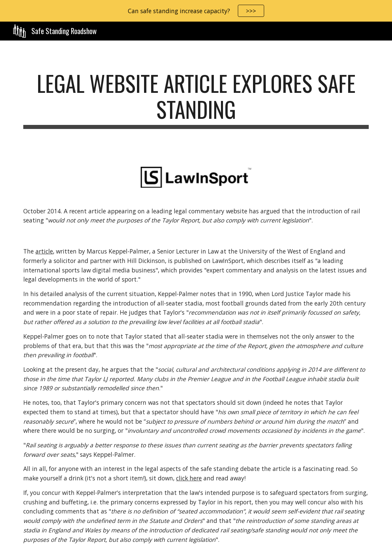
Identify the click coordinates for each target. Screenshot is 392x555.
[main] (196, 100)
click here (189, 478)
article (44, 251)
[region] (196, 11)
